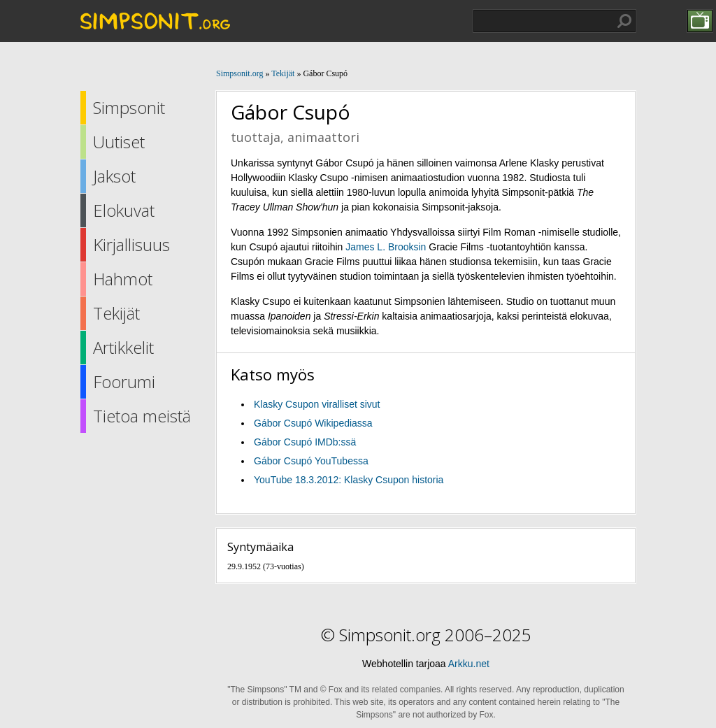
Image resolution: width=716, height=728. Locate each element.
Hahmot (123, 279)
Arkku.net (469, 664)
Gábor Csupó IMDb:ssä (305, 442)
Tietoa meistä (142, 416)
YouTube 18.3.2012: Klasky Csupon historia (349, 480)
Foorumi (124, 381)
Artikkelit (123, 347)
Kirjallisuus (131, 244)
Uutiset (119, 142)
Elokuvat (124, 210)
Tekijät (116, 313)
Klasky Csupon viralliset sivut (317, 404)
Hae (624, 21)
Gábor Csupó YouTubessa (311, 461)
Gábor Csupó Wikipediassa (313, 423)
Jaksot (114, 176)
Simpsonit (129, 107)
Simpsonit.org (239, 73)
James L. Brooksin (386, 247)
